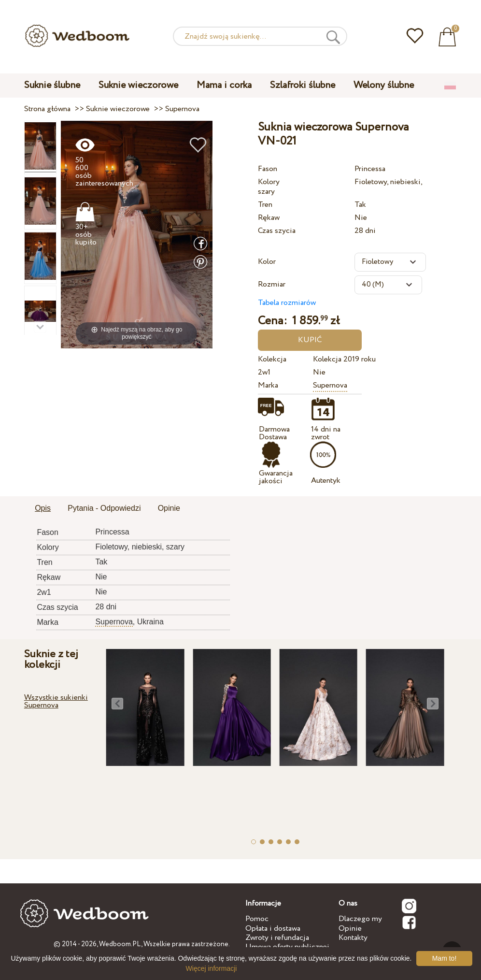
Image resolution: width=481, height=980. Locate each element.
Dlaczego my (360, 919)
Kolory (269, 182)
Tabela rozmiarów (287, 303)
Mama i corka (224, 85)
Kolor (267, 262)
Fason (268, 169)
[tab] (43, 509)
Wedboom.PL (120, 944)
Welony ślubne (384, 85)
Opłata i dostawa (273, 929)
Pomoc (257, 919)
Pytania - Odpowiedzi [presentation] (104, 508)
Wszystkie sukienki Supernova (56, 701)
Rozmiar (272, 284)
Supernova (330, 385)
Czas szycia (277, 231)
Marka (268, 385)
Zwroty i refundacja (277, 938)
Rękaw (269, 218)
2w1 (264, 372)
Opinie (350, 929)
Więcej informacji (212, 968)
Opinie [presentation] (169, 508)
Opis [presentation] (43, 508)
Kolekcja (272, 359)
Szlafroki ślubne (303, 85)
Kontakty (353, 938)
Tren (265, 205)
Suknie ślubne (52, 85)
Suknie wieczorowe (138, 85)
